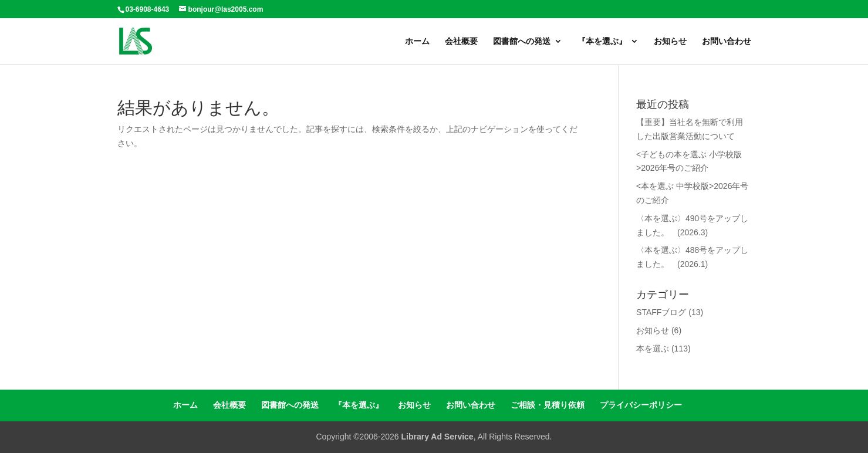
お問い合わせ (727, 41)
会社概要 (461, 41)
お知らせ (670, 41)
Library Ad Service (437, 437)
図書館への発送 (522, 41)
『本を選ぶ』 (602, 41)
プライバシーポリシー (641, 405)
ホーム (417, 41)
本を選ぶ (653, 349)
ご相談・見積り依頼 (548, 405)
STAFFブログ (661, 312)
